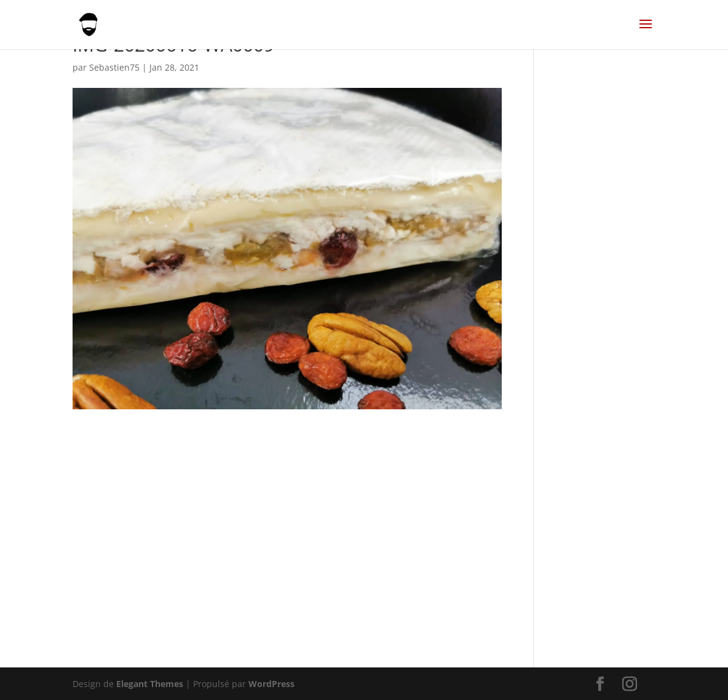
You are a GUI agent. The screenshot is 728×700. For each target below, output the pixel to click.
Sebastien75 (114, 67)
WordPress (271, 684)
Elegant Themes (150, 684)
